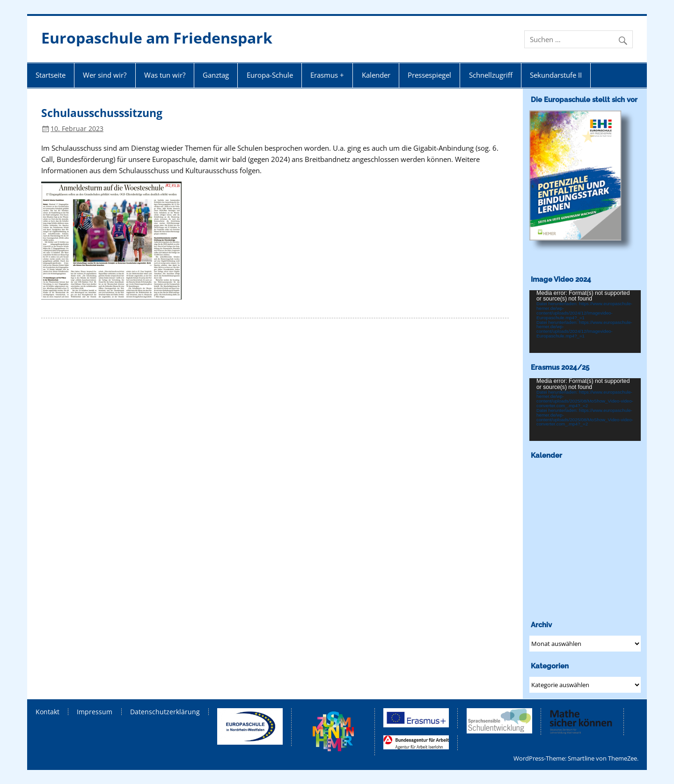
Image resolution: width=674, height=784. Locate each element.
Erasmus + (327, 75)
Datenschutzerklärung (165, 712)
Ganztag (216, 75)
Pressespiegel (429, 75)
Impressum (95, 712)
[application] (585, 322)
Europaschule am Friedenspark (157, 38)
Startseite (51, 75)
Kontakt (48, 712)
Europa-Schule (270, 75)
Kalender (376, 75)
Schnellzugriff (491, 75)
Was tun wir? (165, 75)
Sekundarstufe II (556, 75)
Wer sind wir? (105, 75)
